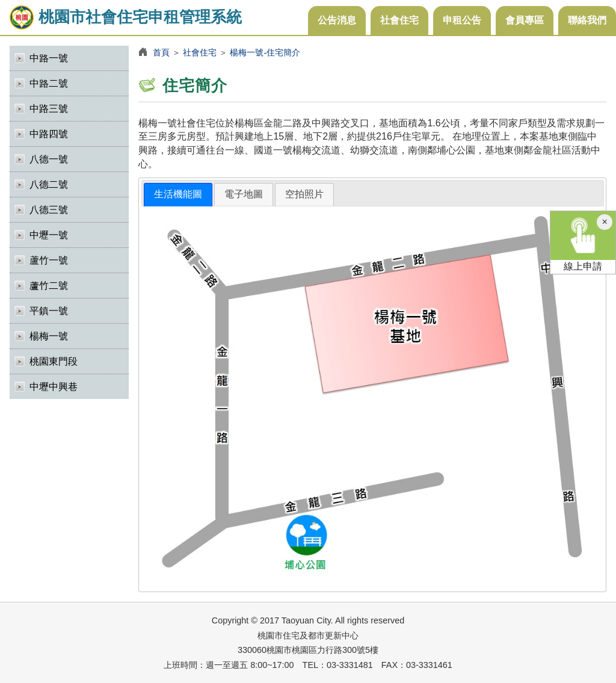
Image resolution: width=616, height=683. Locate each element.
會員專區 (525, 20)
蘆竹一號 (49, 260)
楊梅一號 (49, 336)
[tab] (178, 195)
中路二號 (49, 83)
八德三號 (49, 210)
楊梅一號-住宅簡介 (265, 52)
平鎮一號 (49, 311)
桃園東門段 (54, 361)
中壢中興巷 (54, 387)
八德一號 (49, 159)
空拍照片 (304, 194)
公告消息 (337, 20)
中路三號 (49, 109)
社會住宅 (399, 20)
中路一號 (49, 58)
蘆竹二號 (49, 286)
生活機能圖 (178, 194)
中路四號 (49, 134)
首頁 (161, 52)
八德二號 (49, 184)
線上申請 (583, 241)
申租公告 (462, 20)
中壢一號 (49, 235)
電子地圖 (244, 194)
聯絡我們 (587, 20)
